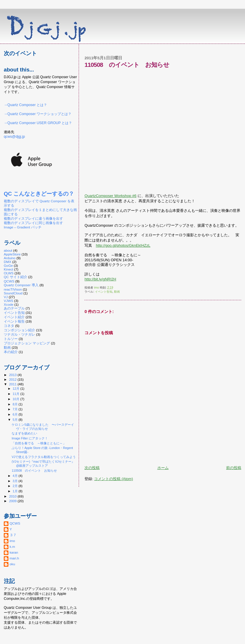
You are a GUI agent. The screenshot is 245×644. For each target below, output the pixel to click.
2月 (16, 486)
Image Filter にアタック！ (30, 438)
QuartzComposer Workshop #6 (110, 196)
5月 (16, 420)
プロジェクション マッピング (27, 343)
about (8, 250)
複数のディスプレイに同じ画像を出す (33, 223)
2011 (13, 384)
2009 (13, 501)
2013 (13, 375)
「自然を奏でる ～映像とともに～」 (39, 443)
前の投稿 (234, 468)
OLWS (9, 273)
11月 (17, 394)
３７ (13, 535)
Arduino (10, 258)
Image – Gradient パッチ (23, 227)
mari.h (14, 558)
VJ (6, 297)
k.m (12, 546)
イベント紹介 (14, 317)
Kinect (9, 269)
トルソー (11, 339)
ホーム (163, 468)
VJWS (9, 301)
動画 (117, 292)
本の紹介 (11, 352)
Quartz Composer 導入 (21, 285)
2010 (13, 496)
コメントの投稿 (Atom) (114, 479)
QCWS (9, 281)
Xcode (9, 304)
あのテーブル (14, 308)
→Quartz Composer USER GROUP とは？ (38, 123)
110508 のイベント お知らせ (34, 471)
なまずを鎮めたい (24, 433)
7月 (16, 409)
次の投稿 (92, 468)
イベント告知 (104, 292)
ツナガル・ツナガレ (19, 334)
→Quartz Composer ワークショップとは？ (38, 114)
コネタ (9, 326)
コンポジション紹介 (19, 330)
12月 (17, 389)
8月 (16, 404)
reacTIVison (13, 289)
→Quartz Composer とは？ (25, 105)
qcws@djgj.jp (14, 137)
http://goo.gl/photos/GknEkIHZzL (123, 245)
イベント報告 (14, 321)
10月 (17, 399)
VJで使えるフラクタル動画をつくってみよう (44, 457)
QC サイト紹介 (16, 277)
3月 (16, 481)
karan (14, 552)
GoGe (8, 265)
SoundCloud (13, 293)
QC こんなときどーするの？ (39, 194)
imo (12, 541)
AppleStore (12, 254)
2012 (13, 379)
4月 (16, 476)
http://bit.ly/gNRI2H (100, 279)
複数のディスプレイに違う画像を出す (33, 218)
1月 (16, 491)
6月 (16, 414)
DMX (8, 262)
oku (12, 564)
